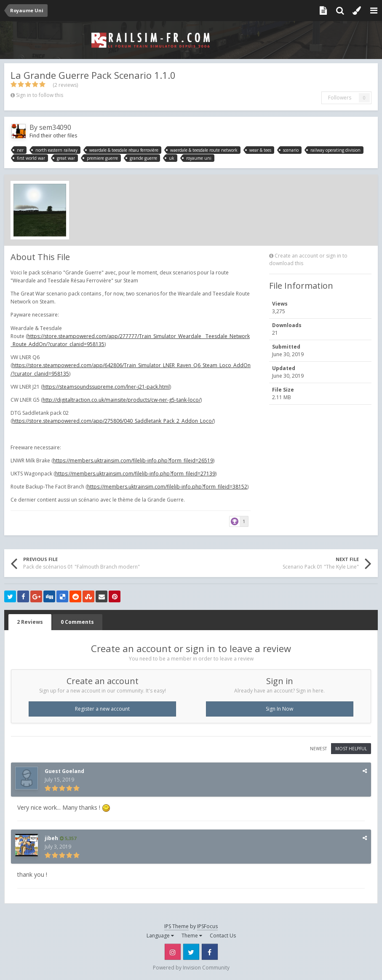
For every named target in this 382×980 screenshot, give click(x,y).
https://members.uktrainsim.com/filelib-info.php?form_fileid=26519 (133, 460)
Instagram (173, 952)
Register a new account (102, 709)
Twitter (191, 952)
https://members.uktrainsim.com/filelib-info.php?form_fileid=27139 (135, 474)
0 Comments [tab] (77, 622)
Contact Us (223, 936)
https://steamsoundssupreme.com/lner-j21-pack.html (106, 387)
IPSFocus (207, 926)
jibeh (51, 838)
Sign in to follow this (40, 95)
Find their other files (53, 136)
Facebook (210, 952)
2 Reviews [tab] (30, 622)
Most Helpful (351, 749)
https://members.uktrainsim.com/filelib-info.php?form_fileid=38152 (167, 487)
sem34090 (55, 127)
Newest (318, 749)
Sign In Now (279, 709)
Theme (192, 936)
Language (160, 936)
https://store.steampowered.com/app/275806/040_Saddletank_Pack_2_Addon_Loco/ (113, 421)
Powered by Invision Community (191, 968)
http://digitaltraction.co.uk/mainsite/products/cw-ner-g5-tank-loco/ (122, 400)
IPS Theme (176, 926)
